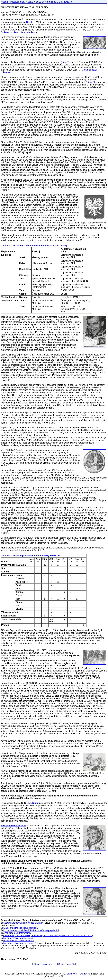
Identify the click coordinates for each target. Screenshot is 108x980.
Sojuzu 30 (90, 82)
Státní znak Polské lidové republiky (21, 928)
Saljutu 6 (31, 22)
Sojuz (30, 2)
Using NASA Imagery (77, 974)
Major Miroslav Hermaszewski (18, 938)
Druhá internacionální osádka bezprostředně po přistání (31, 930)
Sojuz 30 (40, 2)
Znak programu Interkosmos (17, 933)
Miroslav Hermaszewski (13, 826)
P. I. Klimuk (34, 803)
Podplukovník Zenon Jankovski (19, 941)
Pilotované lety (18, 2)
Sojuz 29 (65, 62)
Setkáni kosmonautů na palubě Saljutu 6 (23, 923)
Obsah (4, 2)
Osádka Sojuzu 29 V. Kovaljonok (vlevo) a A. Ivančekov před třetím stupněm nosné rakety (48, 935)
